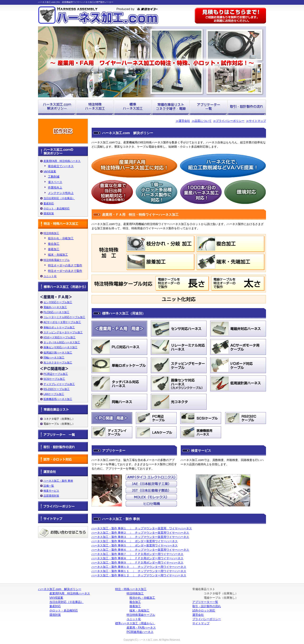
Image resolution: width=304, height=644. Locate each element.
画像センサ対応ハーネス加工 (60, 347)
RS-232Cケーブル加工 (57, 389)
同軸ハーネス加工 (54, 357)
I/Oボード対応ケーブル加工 (59, 337)
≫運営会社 (183, 121)
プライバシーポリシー (207, 619)
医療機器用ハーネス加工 (58, 399)
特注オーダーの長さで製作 (65, 265)
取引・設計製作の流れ (207, 606)
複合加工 (54, 244)
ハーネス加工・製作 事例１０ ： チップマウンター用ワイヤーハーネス (139, 567)
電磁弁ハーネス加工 (55, 307)
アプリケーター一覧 (205, 602)
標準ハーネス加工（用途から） (135, 623)
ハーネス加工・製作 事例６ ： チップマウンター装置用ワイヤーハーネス (140, 550)
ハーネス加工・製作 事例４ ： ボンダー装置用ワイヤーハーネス (135, 541)
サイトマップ (201, 623)
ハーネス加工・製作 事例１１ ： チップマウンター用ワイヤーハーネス (139, 571)
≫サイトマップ (256, 121)
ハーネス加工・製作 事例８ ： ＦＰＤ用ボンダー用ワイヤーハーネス (137, 558)
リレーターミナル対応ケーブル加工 (64, 317)
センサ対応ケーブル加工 (58, 302)
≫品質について (202, 121)
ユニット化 (50, 276)
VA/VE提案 (50, 171)
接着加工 (54, 249)
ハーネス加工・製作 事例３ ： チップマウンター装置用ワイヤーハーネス (140, 537)
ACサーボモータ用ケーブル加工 (62, 322)
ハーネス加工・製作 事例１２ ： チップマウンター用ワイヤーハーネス (139, 575)
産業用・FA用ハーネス (141, 628)
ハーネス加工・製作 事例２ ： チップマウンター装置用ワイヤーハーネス (140, 533)
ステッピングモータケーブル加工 (63, 332)
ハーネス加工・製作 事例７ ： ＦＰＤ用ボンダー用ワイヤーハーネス (137, 554)
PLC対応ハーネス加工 (56, 312)
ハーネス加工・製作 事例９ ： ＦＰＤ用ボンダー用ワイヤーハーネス (137, 563)
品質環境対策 (51, 496)
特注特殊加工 (51, 233)
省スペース (55, 182)
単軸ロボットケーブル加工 (59, 327)
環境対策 (49, 213)
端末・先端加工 (58, 255)
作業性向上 (55, 188)
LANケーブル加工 (54, 394)
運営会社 (198, 615)
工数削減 (54, 177)
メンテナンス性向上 (61, 193)
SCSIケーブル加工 (54, 379)
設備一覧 (49, 486)
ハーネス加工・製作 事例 (58, 481)
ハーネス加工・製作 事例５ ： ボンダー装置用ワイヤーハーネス (135, 545)
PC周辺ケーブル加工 (56, 374)
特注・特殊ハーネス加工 (131, 589)
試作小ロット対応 (204, 611)
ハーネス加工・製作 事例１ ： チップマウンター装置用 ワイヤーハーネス (142, 528)
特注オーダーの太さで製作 (65, 271)
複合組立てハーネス (61, 166)
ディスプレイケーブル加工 (59, 384)
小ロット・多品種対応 (57, 208)
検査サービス (51, 491)
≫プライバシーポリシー (229, 121)
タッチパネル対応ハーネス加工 (62, 342)
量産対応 (49, 203)
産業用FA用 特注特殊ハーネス (62, 161)
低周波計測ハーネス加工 (58, 353)
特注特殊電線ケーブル (57, 260)
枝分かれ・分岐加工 (61, 238)
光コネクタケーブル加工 (58, 362)
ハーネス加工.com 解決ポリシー (60, 589)
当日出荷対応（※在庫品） (59, 198)
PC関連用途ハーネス (140, 632)
